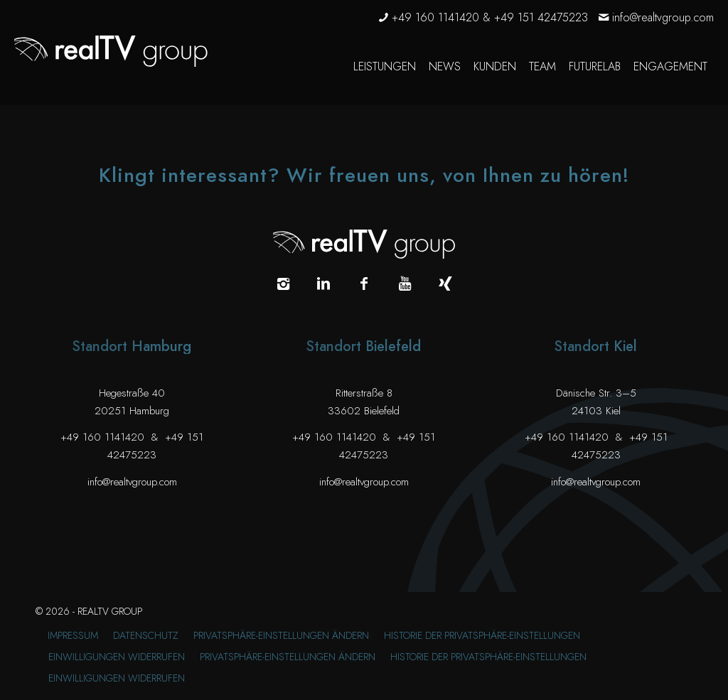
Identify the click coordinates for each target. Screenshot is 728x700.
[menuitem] (385, 67)
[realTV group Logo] (111, 51)
